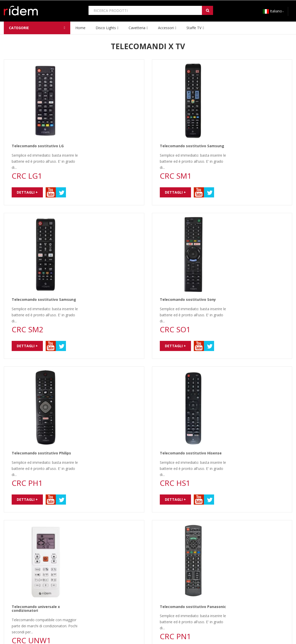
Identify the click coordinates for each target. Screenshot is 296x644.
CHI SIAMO (13, 578)
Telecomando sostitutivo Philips (98, 222)
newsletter (79, 542)
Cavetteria (137, 28)
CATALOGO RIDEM (173, 578)
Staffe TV (194, 28)
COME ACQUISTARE (100, 578)
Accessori (166, 28)
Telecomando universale (91, 452)
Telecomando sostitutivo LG (94, 69)
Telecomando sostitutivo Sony (244, 146)
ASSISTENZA (93, 592)
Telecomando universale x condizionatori (92, 301)
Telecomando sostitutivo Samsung (249, 69)
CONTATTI (13, 592)
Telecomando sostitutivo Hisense (247, 222)
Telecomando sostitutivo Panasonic (249, 299)
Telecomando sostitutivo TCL (243, 376)
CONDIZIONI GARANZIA (103, 585)
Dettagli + (84, 115)
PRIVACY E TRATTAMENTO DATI (31, 585)
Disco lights (106, 28)
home (80, 28)
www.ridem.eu (28, 632)
